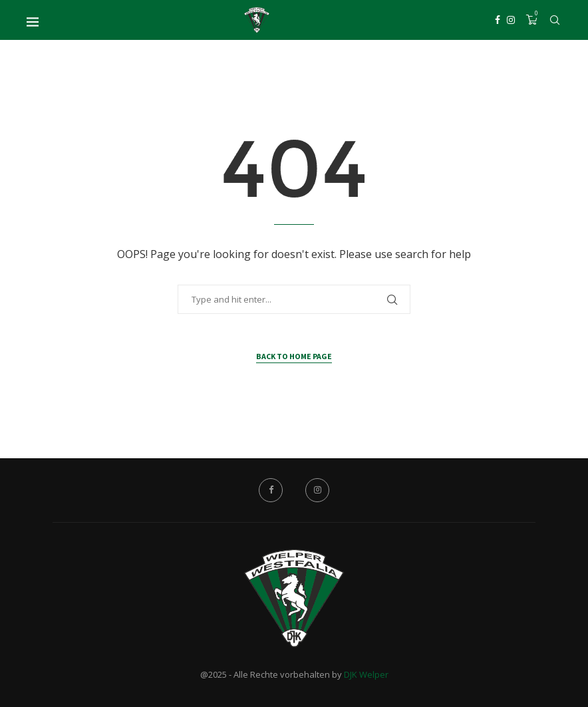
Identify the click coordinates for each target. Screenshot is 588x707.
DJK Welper (366, 674)
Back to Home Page (294, 356)
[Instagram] (511, 20)
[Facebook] (498, 20)
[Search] (555, 20)
